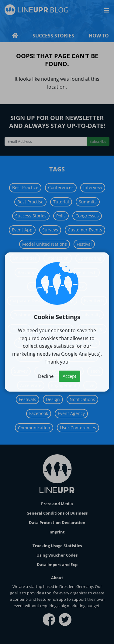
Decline (46, 376)
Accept (69, 376)
